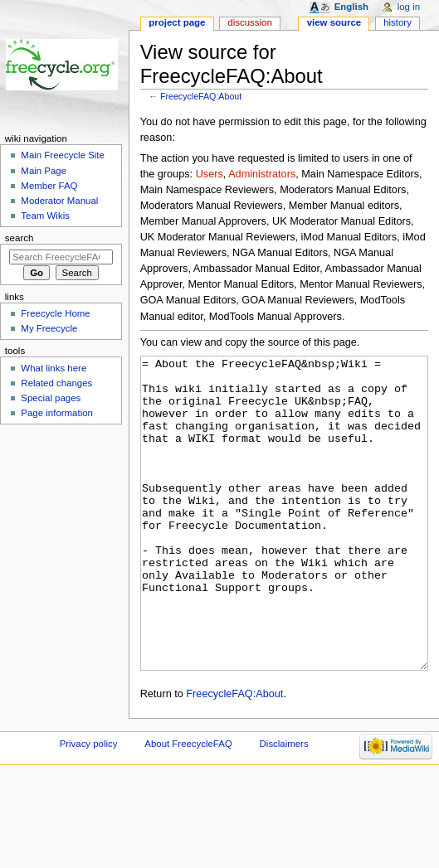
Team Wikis (45, 216)
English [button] (351, 7)
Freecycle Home (55, 313)
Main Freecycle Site (63, 155)
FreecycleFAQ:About (201, 96)
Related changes (56, 383)
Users (210, 174)
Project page (177, 22)
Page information (57, 413)
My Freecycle (49, 328)
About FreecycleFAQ (188, 806)
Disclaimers (284, 806)
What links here (54, 368)
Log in (409, 7)
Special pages (51, 398)
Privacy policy (89, 806)
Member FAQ (49, 186)
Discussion (249, 22)
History (398, 22)
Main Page (44, 171)
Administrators (262, 174)
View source (334, 22)
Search (20, 238)
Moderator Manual (59, 201)
